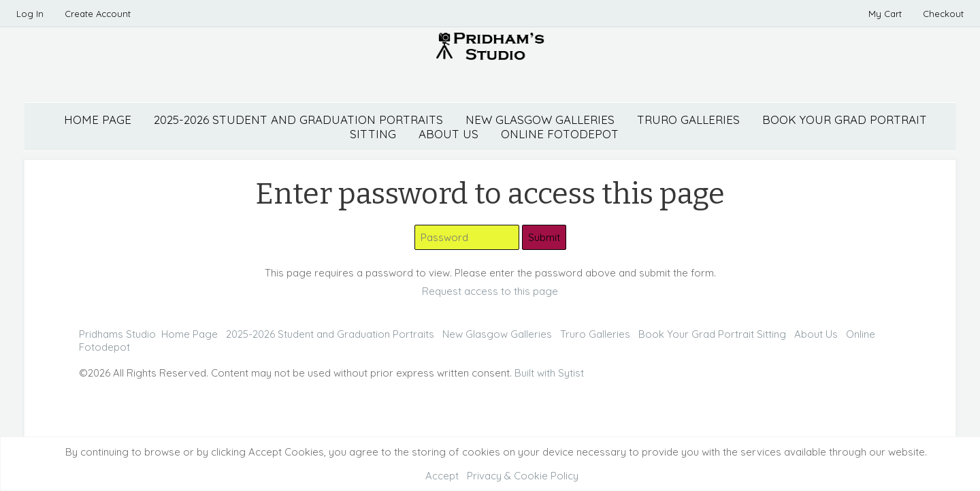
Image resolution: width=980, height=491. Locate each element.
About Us (816, 334)
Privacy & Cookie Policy (523, 476)
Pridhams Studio (117, 334)
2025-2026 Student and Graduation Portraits (298, 120)
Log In (30, 14)
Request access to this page (490, 291)
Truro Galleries (688, 120)
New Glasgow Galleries (540, 120)
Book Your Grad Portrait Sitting (712, 334)
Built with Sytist (549, 373)
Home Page (98, 120)
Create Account (98, 14)
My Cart (886, 14)
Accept (442, 476)
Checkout (943, 14)
